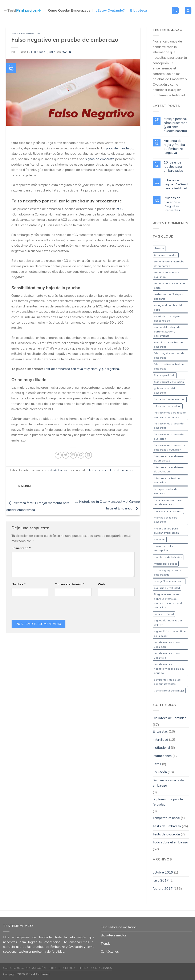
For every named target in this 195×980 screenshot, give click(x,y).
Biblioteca (139, 11)
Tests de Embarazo (26, 33)
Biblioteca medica (114, 935)
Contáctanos (110, 952)
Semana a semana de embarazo (168, 783)
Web (101, 584)
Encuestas (160, 731)
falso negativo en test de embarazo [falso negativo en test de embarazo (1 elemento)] (169, 355)
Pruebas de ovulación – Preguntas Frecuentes (172, 204)
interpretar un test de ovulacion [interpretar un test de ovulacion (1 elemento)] (167, 480)
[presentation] (44, 609)
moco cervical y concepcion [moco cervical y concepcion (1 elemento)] (164, 548)
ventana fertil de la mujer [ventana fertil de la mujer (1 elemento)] (169, 691)
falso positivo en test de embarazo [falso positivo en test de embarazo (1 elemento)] (169, 366)
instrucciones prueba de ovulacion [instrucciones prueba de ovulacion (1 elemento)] (169, 437)
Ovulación (160, 772)
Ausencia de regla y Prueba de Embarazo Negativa (174, 147)
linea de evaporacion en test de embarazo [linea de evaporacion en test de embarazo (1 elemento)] (169, 502)
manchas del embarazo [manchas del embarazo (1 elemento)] (168, 511)
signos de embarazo (100, 159)
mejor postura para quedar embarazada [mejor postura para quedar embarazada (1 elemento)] (166, 531)
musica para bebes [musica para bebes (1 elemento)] (166, 564)
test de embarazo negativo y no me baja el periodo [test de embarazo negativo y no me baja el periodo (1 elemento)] (169, 669)
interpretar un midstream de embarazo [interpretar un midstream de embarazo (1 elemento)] (169, 459)
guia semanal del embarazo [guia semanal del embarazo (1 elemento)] (164, 391)
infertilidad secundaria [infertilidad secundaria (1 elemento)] (168, 406)
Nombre (19, 584)
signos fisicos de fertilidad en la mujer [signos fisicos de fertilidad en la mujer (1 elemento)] (170, 634)
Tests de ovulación (166, 834)
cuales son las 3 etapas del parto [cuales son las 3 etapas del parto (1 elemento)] (168, 297)
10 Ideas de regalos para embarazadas (173, 167)
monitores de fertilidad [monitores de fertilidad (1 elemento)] (168, 557)
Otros (157, 764)
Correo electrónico (70, 584)
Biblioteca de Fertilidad (170, 718)
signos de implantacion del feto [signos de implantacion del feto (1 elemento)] (168, 623)
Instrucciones (162, 756)
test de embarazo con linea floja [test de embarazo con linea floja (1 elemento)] (167, 656)
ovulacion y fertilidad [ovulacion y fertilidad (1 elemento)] (167, 588)
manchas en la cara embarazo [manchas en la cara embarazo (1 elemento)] (166, 520)
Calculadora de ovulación (119, 927)
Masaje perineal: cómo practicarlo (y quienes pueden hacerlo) (176, 125)
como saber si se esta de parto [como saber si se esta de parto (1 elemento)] (169, 286)
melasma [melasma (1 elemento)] (160, 540)
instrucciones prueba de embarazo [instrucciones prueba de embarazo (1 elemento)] (169, 426)
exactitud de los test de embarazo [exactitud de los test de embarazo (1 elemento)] (168, 344)
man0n (66, 52)
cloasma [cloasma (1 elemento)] (159, 248)
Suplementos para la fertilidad (168, 802)
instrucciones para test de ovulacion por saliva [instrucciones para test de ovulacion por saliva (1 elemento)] (170, 415)
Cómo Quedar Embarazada (69, 11)
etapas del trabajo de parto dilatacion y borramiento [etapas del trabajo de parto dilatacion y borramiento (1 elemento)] (167, 332)
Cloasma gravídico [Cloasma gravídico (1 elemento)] (166, 255)
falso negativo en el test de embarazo (110, 470)
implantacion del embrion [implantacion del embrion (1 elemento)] (170, 399)
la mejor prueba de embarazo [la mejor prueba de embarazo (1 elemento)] (166, 491)
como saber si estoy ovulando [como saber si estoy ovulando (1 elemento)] (166, 275)
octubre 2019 (163, 872)
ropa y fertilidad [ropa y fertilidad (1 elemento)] (164, 614)
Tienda (106, 944)
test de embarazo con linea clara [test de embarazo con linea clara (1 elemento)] (167, 645)
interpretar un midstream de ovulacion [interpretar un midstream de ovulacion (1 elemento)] (169, 469)
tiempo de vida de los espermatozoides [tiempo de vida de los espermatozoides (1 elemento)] (167, 682)
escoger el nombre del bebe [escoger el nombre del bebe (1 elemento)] (168, 307)
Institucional (161, 748)
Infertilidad (160, 740)
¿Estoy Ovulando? (110, 11)
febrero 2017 (163, 889)
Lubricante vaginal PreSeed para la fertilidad (176, 185)
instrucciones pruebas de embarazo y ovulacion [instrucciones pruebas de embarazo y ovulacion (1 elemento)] (169, 448)
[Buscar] (175, 11)
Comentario (21, 548)
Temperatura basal (166, 818)
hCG (119, 209)
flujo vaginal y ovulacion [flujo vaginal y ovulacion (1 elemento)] (169, 382)
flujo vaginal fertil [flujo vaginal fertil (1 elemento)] (165, 375)
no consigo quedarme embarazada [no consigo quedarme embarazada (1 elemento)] (167, 572)
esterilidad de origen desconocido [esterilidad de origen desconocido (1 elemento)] (167, 318)
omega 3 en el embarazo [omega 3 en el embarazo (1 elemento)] (169, 581)
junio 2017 (161, 880)
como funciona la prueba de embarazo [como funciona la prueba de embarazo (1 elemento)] (169, 264)
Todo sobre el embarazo (170, 842)
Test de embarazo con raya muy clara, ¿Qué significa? (82, 369)
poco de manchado (120, 148)
